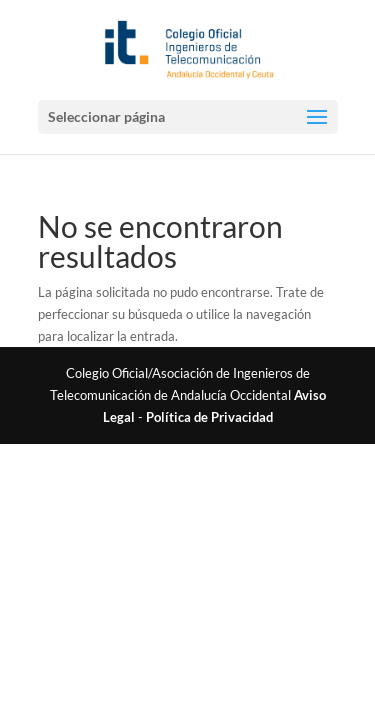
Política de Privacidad (209, 417)
